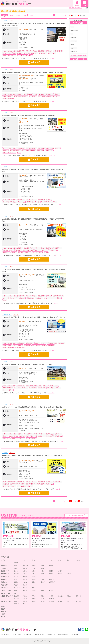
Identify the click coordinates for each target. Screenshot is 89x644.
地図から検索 (78, 59)
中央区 (16, 560)
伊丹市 (25, 579)
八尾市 (34, 596)
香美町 (43, 582)
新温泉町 (52, 582)
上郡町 (69, 574)
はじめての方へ (5, 635)
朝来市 (25, 582)
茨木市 (43, 596)
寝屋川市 (17, 599)
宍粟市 (34, 574)
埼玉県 (3, 614)
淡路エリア (4, 588)
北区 (42, 560)
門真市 (25, 599)
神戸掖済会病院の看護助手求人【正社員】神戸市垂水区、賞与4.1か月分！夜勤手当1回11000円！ (33, 72)
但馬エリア (4, 582)
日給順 (31, 15)
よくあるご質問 (17, 635)
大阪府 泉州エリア (7, 601)
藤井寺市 (52, 599)
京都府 (3, 606)
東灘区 (51, 560)
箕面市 (16, 590)
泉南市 (34, 601)
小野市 (25, 571)
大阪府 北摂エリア (7, 590)
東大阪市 (61, 596)
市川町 (34, 568)
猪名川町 (52, 579)
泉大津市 (78, 601)
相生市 (51, 574)
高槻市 (69, 596)
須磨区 (60, 560)
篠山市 (25, 585)
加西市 (34, 571)
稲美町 (51, 565)
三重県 (3, 609)
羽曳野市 (17, 596)
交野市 (51, 596)
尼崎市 (25, 577)
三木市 (16, 571)
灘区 (68, 560)
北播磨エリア (5, 571)
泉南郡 (25, 601)
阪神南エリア (5, 577)
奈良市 (3, 617)
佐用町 (60, 574)
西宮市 (16, 577)
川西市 (34, 579)
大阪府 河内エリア (7, 596)
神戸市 (3, 560)
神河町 (43, 568)
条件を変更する (78, 23)
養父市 (34, 582)
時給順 (18, 15)
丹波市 (16, 585)
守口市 (43, 599)
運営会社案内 (51, 635)
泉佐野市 (52, 601)
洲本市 (25, 588)
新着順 (12, 15)
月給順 (25, 15)
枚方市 (34, 599)
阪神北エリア (5, 579)
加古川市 (26, 565)
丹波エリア (4, 585)
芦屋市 (34, 577)
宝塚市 (16, 579)
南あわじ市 (17, 588)
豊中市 (43, 590)
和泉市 (69, 601)
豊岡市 (16, 582)
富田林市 (78, 596)
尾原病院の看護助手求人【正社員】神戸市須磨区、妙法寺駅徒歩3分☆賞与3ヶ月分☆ (29, 116)
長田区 (16, 563)
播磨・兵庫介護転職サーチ (75, 8)
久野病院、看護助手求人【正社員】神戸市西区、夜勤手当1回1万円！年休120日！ (28, 365)
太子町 (43, 574)
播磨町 (43, 565)
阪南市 (16, 601)
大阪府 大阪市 (6, 593)
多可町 (60, 571)
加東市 (43, 571)
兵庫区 (78, 560)
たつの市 (17, 574)
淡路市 (34, 588)
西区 (24, 560)
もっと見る (51, 58)
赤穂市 (25, 574)
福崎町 (25, 568)
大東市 (25, 596)
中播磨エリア (5, 568)
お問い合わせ (74, 635)
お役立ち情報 (28, 635)
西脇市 (51, 571)
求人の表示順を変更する (78, 56)
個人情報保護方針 (63, 635)
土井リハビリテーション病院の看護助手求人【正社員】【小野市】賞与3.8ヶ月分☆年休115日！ (32, 407)
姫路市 (16, 568)
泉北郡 (43, 601)
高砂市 (34, 565)
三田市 (43, 579)
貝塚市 (60, 601)
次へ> (65, 15)
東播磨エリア (5, 565)
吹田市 (51, 590)
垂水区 (34, 560)
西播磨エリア (5, 574)
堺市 (24, 604)
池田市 (25, 590)
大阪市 (16, 593)
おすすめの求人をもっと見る (76, 515)
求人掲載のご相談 (39, 635)
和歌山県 (4, 612)
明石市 (16, 565)
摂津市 (34, 590)
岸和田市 (17, 604)
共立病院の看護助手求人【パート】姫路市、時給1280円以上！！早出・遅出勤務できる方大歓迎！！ (34, 317)
